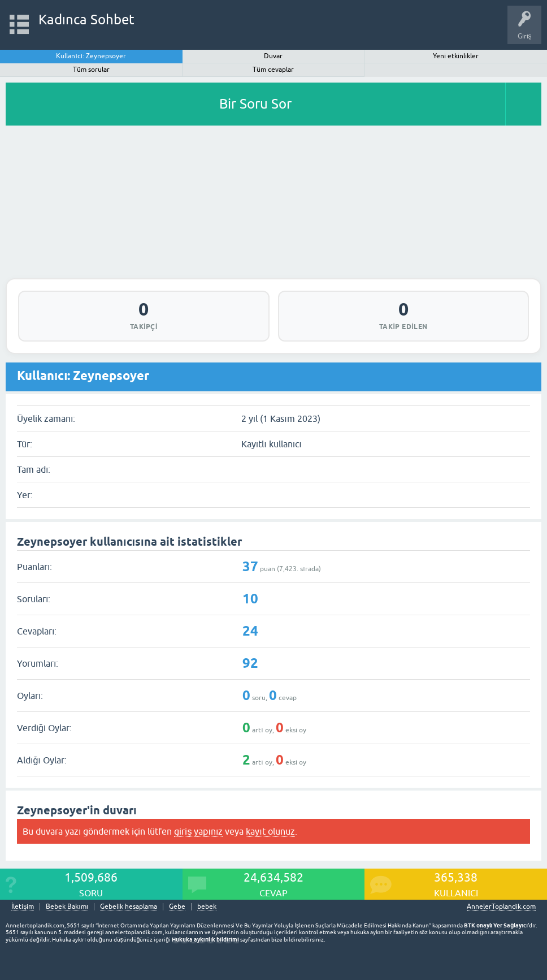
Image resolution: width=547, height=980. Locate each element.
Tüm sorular (91, 70)
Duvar (273, 56)
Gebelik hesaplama (129, 907)
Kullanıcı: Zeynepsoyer (91, 56)
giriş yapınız (198, 831)
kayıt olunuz (270, 831)
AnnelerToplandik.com (501, 906)
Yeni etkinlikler (456, 56)
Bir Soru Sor (255, 104)
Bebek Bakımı (67, 907)
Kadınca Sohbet (87, 20)
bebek (207, 907)
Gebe (177, 907)
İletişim (23, 907)
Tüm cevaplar (273, 70)
